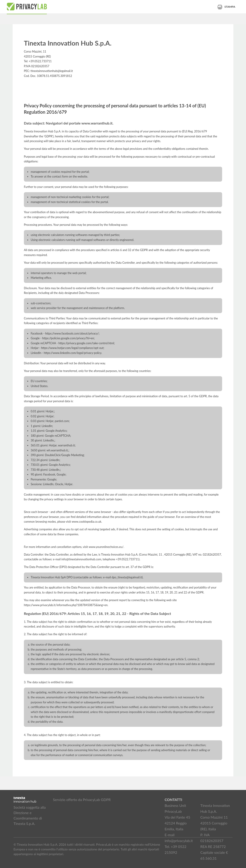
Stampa (226, 7)
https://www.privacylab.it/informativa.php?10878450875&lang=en (66, 605)
